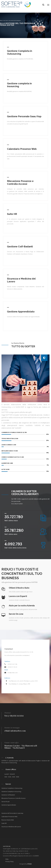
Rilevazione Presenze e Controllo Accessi (20, 182)
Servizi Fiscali (5, 802)
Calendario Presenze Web (22, 149)
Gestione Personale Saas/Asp (24, 116)
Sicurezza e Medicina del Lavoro (21, 280)
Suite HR (12, 214)
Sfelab (29, 864)
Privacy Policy (10, 861)
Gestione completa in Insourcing (19, 85)
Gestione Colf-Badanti (20, 247)
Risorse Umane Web (8, 820)
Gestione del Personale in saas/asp (12, 813)
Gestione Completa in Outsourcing (20, 52)
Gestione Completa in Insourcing (11, 792)
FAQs (7, 859)
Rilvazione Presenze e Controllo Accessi (13, 798)
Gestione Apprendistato (21, 312)
